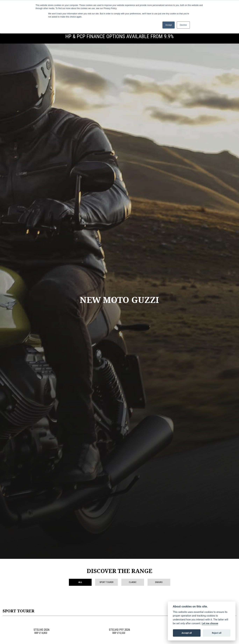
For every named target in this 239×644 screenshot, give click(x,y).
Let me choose (210, 623)
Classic (133, 582)
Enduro (159, 582)
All (80, 582)
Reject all (217, 633)
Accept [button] (169, 25)
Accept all (187, 633)
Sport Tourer (106, 582)
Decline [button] (183, 25)
